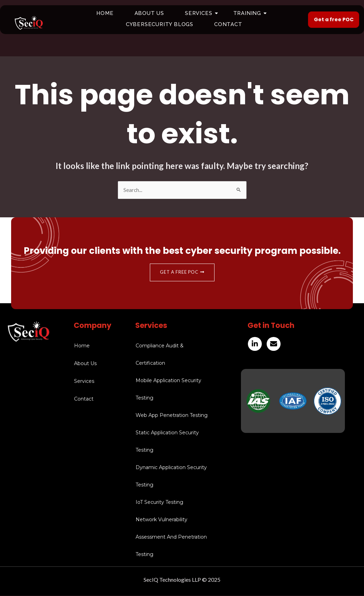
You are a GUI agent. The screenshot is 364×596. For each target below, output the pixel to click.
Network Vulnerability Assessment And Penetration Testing (171, 537)
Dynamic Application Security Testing (171, 476)
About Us (149, 13)
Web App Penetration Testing (172, 416)
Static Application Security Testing (167, 442)
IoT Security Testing (159, 502)
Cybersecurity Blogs (160, 24)
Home (105, 13)
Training (250, 13)
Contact (228, 24)
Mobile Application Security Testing (168, 389)
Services (201, 13)
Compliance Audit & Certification (160, 355)
